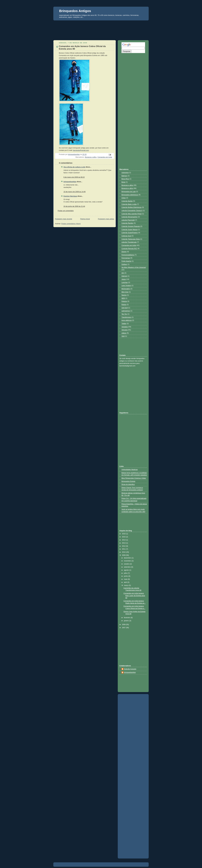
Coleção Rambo (127, 223)
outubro (127, 564)
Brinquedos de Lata (129, 192)
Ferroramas (126, 258)
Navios (124, 295)
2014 (124, 540)
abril (126, 582)
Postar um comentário (66, 211)
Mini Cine (125, 292)
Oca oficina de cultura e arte (74, 167)
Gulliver (124, 264)
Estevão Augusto (130, 669)
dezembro (128, 558)
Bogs (123, 182)
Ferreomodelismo (128, 255)
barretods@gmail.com (81, 150)
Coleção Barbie (127, 201)
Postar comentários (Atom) (71, 224)
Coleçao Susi (126, 236)
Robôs (124, 305)
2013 (124, 543)
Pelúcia (124, 301)
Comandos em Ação (105, 157)
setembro (128, 567)
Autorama (125, 173)
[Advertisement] (101, 25)
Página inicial (85, 219)
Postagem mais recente (64, 219)
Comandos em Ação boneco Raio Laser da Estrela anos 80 (134, 596)
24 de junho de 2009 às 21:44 (74, 206)
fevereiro (127, 618)
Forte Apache (126, 261)
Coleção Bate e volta (129, 204)
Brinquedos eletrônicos (130, 195)
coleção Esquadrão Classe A (132, 211)
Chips (124, 198)
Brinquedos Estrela (128, 481)
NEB (123, 298)
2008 (124, 625)
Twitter (124, 324)
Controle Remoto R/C (129, 249)
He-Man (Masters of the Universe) (134, 267)
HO (123, 273)
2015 (124, 537)
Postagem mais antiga (106, 219)
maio (126, 579)
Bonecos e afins (91, 157)
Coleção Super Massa (129, 230)
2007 (124, 628)
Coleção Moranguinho (129, 217)
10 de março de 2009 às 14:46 (75, 192)
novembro (128, 561)
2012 (124, 546)
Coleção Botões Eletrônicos (131, 207)
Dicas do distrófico (128, 484)
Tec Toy (124, 314)
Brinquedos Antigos (75, 11)
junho (126, 576)
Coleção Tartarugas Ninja (131, 239)
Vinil (123, 336)
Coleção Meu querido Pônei (132, 214)
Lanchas (125, 282)
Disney (124, 252)
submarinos (126, 311)
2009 (124, 555)
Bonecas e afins (127, 185)
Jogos (124, 279)
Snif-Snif (125, 308)
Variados (125, 327)
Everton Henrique (70, 196)
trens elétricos (127, 320)
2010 (124, 552)
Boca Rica (125, 179)
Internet (124, 276)
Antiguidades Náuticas (130, 470)
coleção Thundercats (129, 242)
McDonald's (126, 289)
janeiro (127, 621)
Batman (124, 176)
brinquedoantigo (70, 182)
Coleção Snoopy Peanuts (131, 226)
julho (126, 573)
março (126, 585)
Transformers (126, 317)
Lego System (126, 286)
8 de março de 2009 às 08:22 (74, 177)
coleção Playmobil (128, 220)
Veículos (125, 330)
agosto (127, 570)
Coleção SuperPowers (130, 233)
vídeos (124, 333)
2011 (124, 549)
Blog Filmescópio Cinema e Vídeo (134, 478)
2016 (124, 534)
